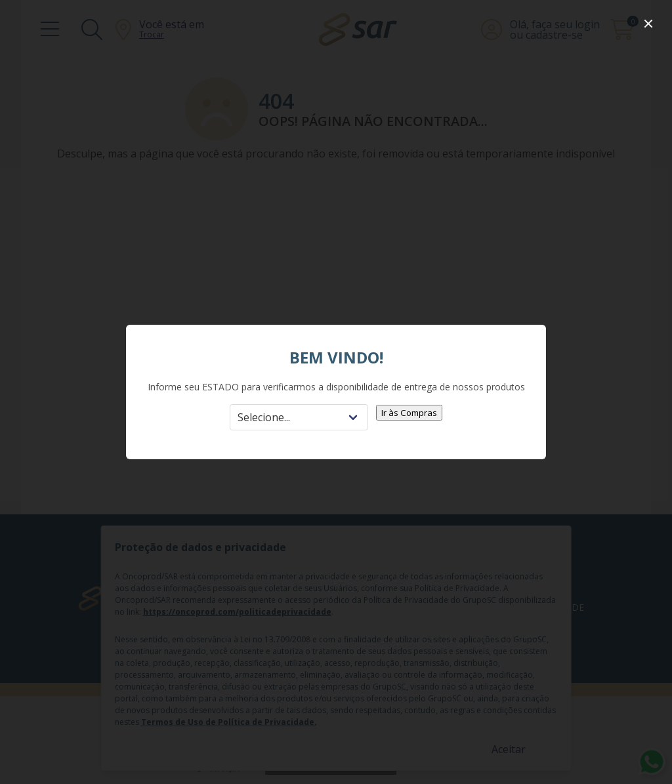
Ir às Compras (409, 413)
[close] (648, 24)
